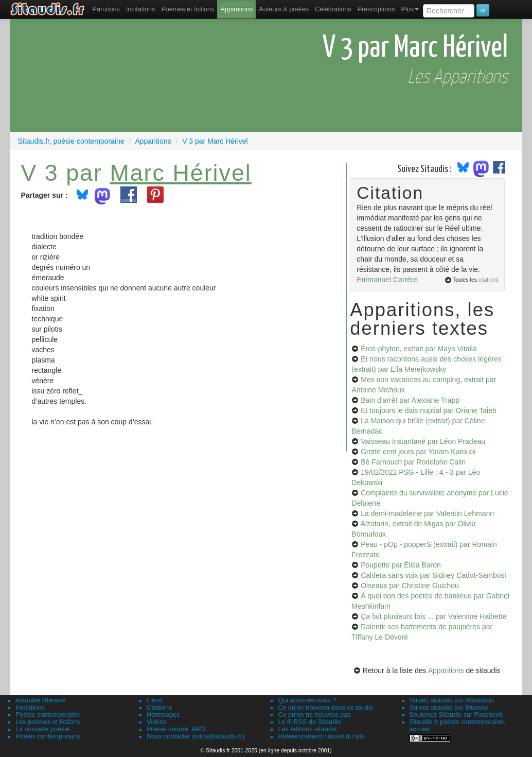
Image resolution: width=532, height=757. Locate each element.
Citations (159, 708)
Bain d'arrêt (410, 400)
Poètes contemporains (48, 736)
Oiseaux (410, 586)
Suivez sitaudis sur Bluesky (449, 708)
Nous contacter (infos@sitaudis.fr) (196, 736)
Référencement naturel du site (321, 736)
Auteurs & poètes (284, 9)
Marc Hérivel (180, 173)
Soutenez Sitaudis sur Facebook (456, 715)
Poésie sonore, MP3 (176, 729)
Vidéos (156, 722)
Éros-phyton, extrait (419, 349)
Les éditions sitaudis (307, 729)
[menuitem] (106, 9)
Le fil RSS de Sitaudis (309, 722)
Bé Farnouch (413, 462)
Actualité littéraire (40, 700)
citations (489, 280)
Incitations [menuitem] (141, 9)
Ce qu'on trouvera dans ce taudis (325, 708)
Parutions (106, 9)
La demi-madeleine (427, 513)
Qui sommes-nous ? (307, 700)
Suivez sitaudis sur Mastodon (452, 700)
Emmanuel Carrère (387, 280)
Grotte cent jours (418, 452)
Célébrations (333, 9)
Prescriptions (376, 9)
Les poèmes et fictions (48, 722)
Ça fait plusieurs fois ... (433, 616)
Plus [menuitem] (410, 9)
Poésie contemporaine (48, 715)
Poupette (401, 565)
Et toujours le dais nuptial (429, 410)
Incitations (30, 708)
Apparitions (236, 9)
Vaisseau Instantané (423, 441)
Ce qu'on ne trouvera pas (314, 715)
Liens (154, 700)
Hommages (163, 715)
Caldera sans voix (433, 575)
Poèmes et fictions (188, 9)
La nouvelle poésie (42, 729)
